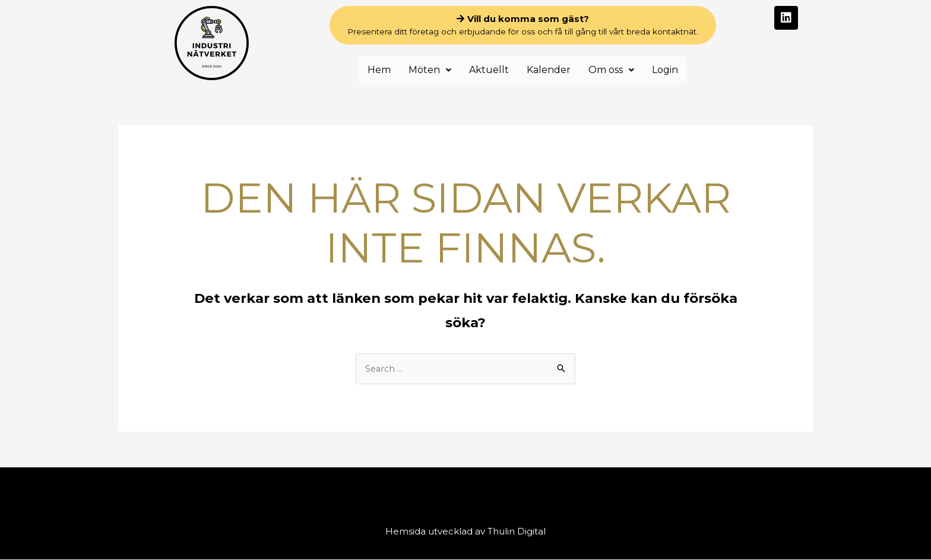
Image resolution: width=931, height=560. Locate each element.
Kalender (549, 70)
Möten (430, 70)
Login (665, 70)
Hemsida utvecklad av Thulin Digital (465, 532)
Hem (379, 70)
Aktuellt (489, 70)
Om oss (611, 70)
